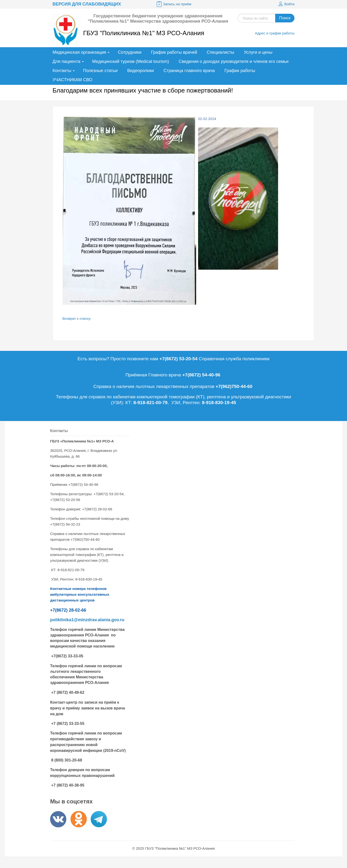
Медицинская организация (79, 52)
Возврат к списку (77, 318)
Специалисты (220, 52)
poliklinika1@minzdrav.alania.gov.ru (87, 620)
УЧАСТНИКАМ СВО (72, 80)
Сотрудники (130, 52)
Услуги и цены (258, 52)
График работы (240, 71)
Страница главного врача (189, 71)
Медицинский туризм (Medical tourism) (131, 61)
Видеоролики (141, 71)
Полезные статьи (100, 71)
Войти (286, 4)
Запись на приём (173, 4)
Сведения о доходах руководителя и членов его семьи (234, 61)
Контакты (62, 71)
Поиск (285, 18)
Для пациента (67, 61)
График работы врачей (174, 52)
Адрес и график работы (275, 33)
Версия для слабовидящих (87, 4)
